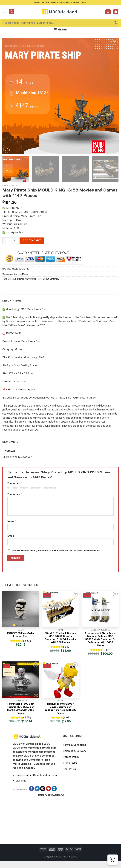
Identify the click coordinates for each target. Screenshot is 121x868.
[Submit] (115, 23)
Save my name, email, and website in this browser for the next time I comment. (57, 551)
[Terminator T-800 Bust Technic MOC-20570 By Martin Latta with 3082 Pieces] (21, 680)
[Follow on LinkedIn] (54, 789)
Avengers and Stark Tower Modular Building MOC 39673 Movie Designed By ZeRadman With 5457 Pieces (100, 639)
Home (5, 185)
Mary (27, 279)
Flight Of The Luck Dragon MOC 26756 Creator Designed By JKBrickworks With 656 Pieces (60, 638)
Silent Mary (54, 279)
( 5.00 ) (67, 647)
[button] (113, 860)
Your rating (15, 483)
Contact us (69, 769)
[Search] (11, 12)
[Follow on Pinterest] (48, 789)
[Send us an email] (43, 789)
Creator (18, 274)
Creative (12, 279)
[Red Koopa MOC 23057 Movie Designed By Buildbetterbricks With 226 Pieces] (60, 680)
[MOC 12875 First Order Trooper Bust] (21, 609)
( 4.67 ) (107, 650)
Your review (15, 494)
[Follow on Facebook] (31, 789)
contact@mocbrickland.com (40, 775)
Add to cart (32, 241)
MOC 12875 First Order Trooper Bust (21, 635)
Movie (14, 185)
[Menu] (4, 12)
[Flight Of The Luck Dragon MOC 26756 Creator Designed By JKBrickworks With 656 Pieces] (60, 609)
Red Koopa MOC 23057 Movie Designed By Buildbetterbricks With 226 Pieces (60, 708)
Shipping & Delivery (75, 751)
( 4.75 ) (27, 717)
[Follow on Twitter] (37, 789)
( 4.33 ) (27, 641)
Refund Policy (71, 757)
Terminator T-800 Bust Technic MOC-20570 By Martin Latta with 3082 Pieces (21, 708)
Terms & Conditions (74, 745)
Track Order (70, 763)
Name (12, 521)
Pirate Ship (42, 279)
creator (20, 279)
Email (11, 536)
